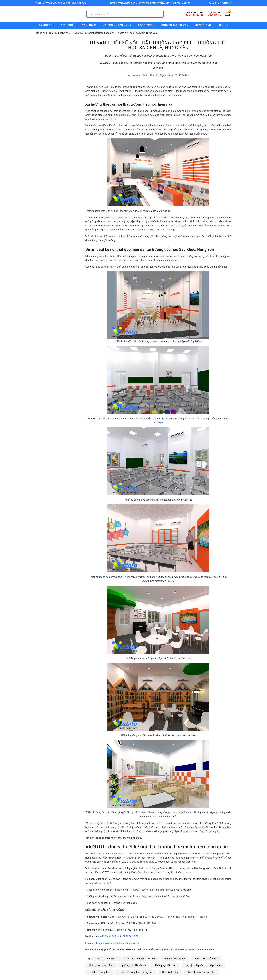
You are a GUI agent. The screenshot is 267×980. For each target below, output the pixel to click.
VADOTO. (158, 423)
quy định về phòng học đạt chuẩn (203, 965)
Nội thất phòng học (107, 959)
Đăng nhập (215, 3)
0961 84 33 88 (131, 936)
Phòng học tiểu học (166, 965)
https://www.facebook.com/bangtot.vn (118, 943)
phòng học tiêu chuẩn (134, 965)
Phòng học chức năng (101, 965)
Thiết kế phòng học (100, 972)
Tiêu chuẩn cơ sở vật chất (202, 972)
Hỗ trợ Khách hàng (117, 25)
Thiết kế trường (170, 972)
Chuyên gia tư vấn (175, 25)
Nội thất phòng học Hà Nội (141, 959)
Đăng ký (227, 3)
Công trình (146, 25)
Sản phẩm (89, 25)
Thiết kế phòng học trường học (136, 972)
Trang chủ (47, 25)
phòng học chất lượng (206, 959)
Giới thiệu (68, 25)
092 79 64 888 (108, 936)
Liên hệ (223, 25)
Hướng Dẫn (203, 25)
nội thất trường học (175, 959)
